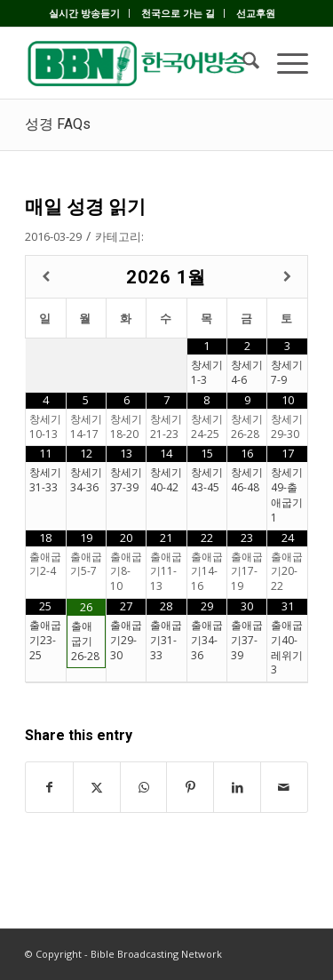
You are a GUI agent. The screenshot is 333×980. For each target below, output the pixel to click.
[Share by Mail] (284, 787)
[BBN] (138, 63)
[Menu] (284, 63)
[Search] (242, 63)
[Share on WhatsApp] (144, 787)
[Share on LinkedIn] (237, 787)
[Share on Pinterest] (190, 787)
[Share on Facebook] (49, 787)
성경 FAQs (58, 124)
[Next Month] (287, 277)
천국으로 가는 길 (178, 13)
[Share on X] (97, 787)
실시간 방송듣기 (84, 13)
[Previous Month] (46, 277)
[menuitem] (85, 13)
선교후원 (256, 13)
